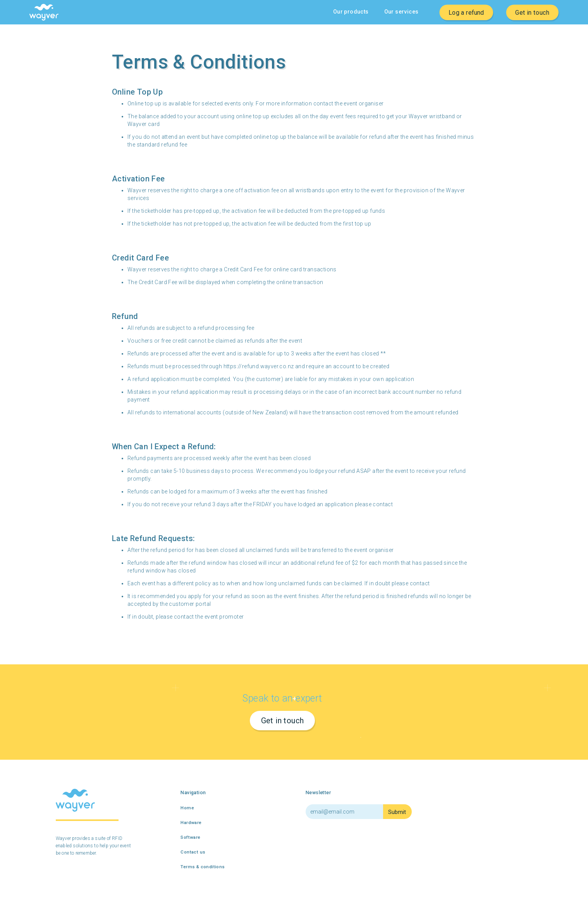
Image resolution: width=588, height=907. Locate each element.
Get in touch (532, 12)
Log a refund (466, 12)
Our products (351, 12)
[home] (44, 12)
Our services (401, 12)
